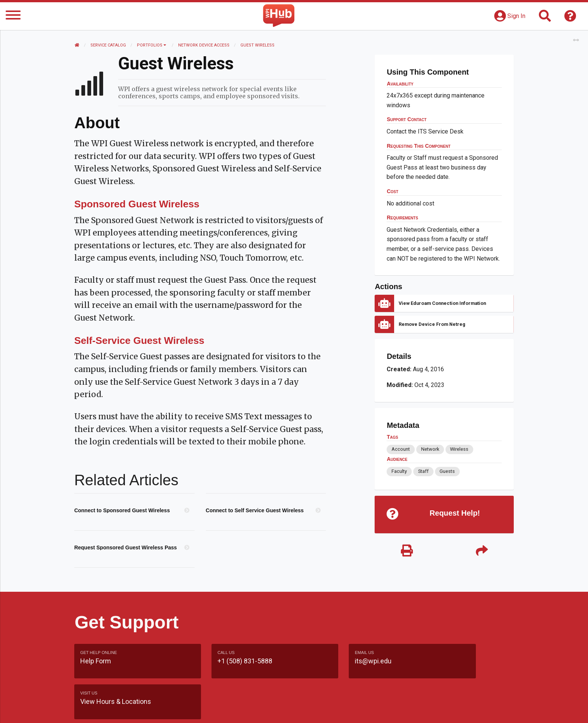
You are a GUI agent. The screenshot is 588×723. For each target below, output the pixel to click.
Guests (447, 471)
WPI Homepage (408, 710)
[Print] (406, 552)
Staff (423, 471)
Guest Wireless (258, 45)
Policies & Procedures (470, 710)
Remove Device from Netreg (432, 324)
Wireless (459, 449)
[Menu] (13, 16)
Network (430, 449)
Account (401, 449)
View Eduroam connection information (442, 303)
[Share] (481, 552)
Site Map (363, 710)
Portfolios (152, 45)
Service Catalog (109, 45)
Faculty (399, 471)
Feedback (326, 710)
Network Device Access (204, 45)
